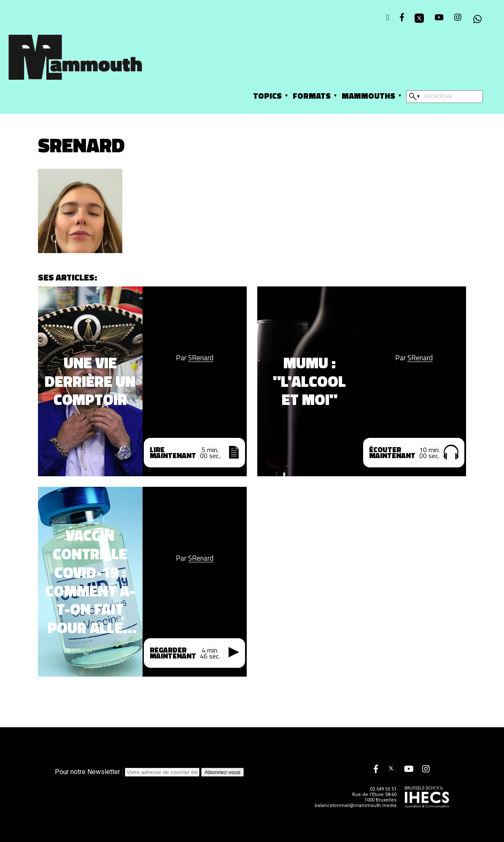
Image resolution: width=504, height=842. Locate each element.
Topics (267, 96)
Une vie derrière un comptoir (90, 381)
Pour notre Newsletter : (128, 772)
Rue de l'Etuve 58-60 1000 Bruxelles (374, 797)
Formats (312, 96)
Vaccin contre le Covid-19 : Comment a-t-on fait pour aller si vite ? (90, 582)
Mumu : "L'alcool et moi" (309, 381)
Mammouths (368, 96)
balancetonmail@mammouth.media (356, 806)
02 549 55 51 (383, 789)
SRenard (201, 358)
